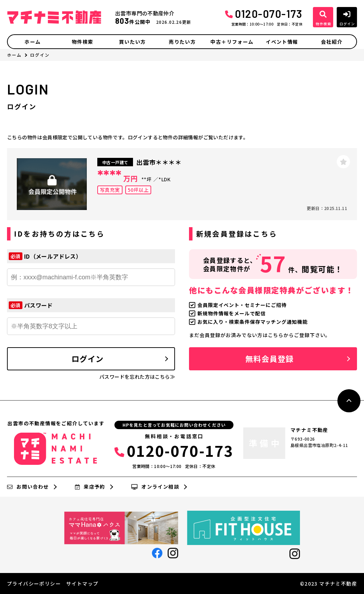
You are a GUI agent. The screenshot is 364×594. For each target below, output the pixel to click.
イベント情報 (282, 42)
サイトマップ (82, 583)
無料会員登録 (270, 358)
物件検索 (83, 42)
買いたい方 (132, 42)
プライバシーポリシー (34, 583)
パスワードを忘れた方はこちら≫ (137, 377)
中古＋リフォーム (232, 42)
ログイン (87, 358)
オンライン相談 (155, 487)
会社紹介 (332, 42)
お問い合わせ (28, 487)
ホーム (33, 42)
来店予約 (90, 487)
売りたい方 (182, 42)
